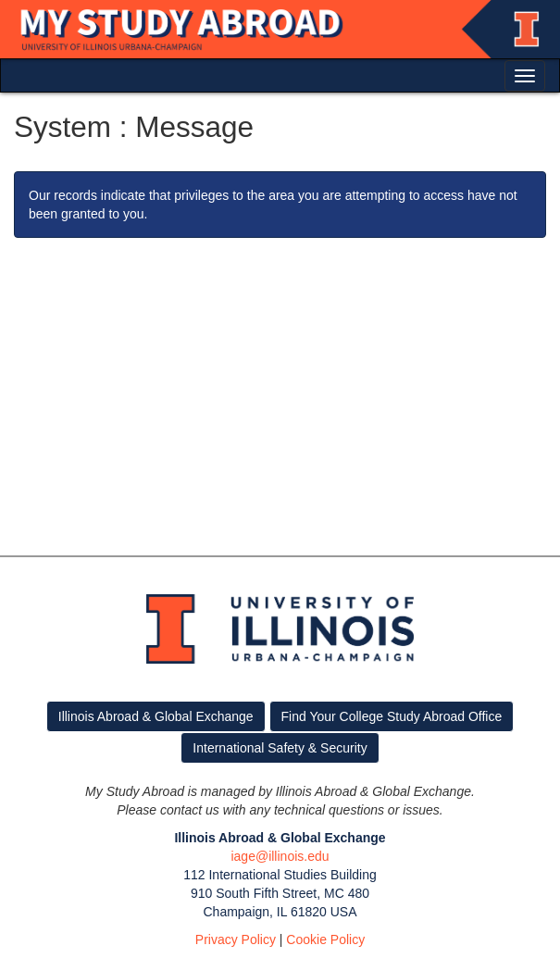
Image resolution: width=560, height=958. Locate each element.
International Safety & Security (280, 748)
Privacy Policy (236, 939)
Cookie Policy (325, 939)
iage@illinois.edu (280, 856)
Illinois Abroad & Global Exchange (156, 716)
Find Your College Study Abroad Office (392, 716)
